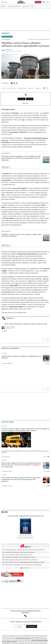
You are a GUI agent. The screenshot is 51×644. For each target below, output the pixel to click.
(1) (48, 364)
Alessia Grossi (6, 457)
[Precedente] (43, 340)
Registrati (32, 626)
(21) (48, 471)
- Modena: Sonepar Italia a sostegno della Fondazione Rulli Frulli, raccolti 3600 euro (20, 560)
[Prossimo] (48, 340)
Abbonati (38, 2)
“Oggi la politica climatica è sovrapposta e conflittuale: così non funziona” (21, 357)
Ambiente (5, 33)
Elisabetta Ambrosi (10, 327)
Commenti (5, 83)
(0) (5, 331)
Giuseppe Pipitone (7, 486)
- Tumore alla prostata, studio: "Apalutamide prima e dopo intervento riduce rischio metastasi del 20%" (23, 550)
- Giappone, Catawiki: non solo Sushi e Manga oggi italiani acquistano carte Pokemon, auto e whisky (23, 562)
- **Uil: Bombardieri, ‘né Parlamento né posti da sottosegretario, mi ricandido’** (19, 557)
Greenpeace (9, 50)
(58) (48, 457)
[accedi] (46, 2)
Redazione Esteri (7, 471)
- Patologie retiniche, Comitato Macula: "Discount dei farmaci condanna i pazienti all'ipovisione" (22, 565)
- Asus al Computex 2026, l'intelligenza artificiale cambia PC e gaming (17, 555)
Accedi (19, 626)
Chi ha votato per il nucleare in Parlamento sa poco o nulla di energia (26, 324)
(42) (48, 486)
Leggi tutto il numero (25, 537)
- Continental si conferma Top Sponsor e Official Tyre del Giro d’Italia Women (18, 552)
